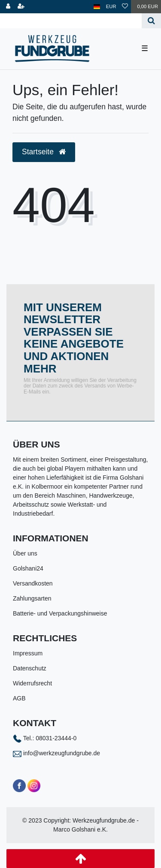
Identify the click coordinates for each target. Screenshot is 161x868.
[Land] (97, 7)
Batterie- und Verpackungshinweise (60, 613)
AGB (19, 698)
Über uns (25, 553)
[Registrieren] (21, 7)
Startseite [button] (44, 152)
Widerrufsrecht (32, 683)
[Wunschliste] (125, 7)
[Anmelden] (8, 7)
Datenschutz (30, 668)
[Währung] (111, 7)
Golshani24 (28, 568)
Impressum (28, 653)
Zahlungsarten (32, 598)
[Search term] (71, 21)
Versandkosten (33, 583)
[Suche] (151, 21)
